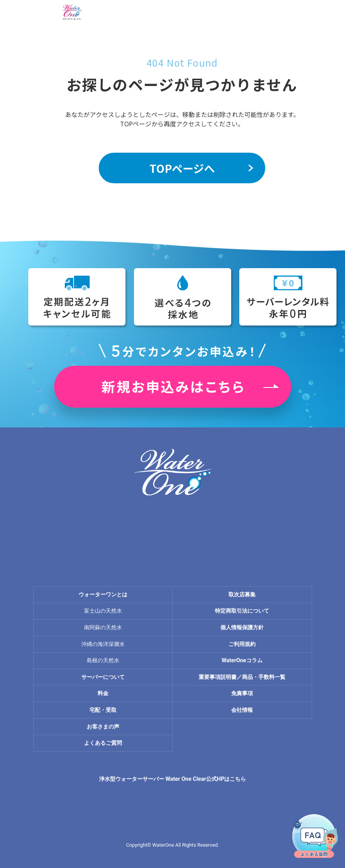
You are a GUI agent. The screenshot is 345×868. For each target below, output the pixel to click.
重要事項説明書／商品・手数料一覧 (242, 677)
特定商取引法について (242, 611)
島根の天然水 (103, 660)
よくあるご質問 (103, 743)
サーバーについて (103, 677)
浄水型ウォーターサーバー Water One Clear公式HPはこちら (173, 779)
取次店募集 (242, 595)
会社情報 (242, 710)
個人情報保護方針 (242, 628)
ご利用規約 (242, 644)
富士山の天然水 (103, 611)
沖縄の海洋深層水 (103, 644)
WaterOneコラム (242, 660)
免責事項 (242, 693)
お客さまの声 (103, 727)
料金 (103, 693)
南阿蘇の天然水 (103, 628)
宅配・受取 (103, 710)
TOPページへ (182, 168)
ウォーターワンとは (103, 595)
